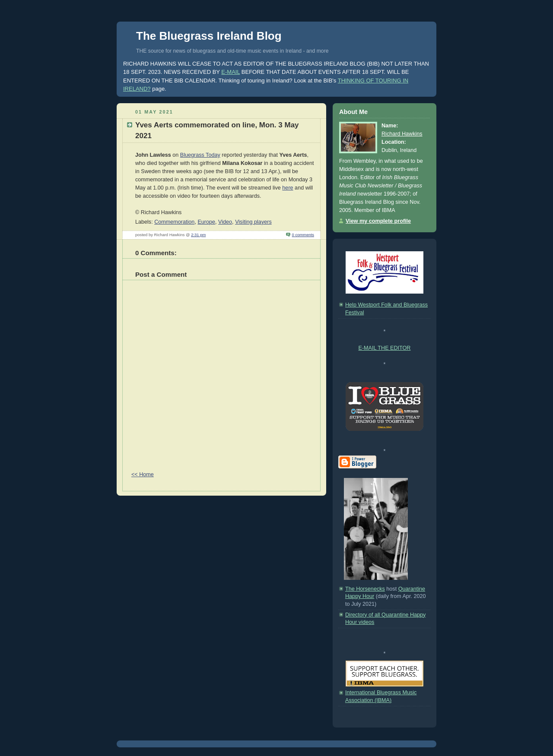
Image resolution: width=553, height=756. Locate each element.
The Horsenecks (365, 589)
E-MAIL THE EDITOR (385, 348)
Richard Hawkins (402, 134)
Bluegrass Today (200, 155)
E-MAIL (230, 72)
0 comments (303, 235)
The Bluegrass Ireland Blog (209, 36)
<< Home (143, 474)
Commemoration (174, 222)
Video (225, 222)
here (288, 188)
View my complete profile (378, 221)
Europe (206, 222)
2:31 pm (198, 235)
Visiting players (253, 222)
